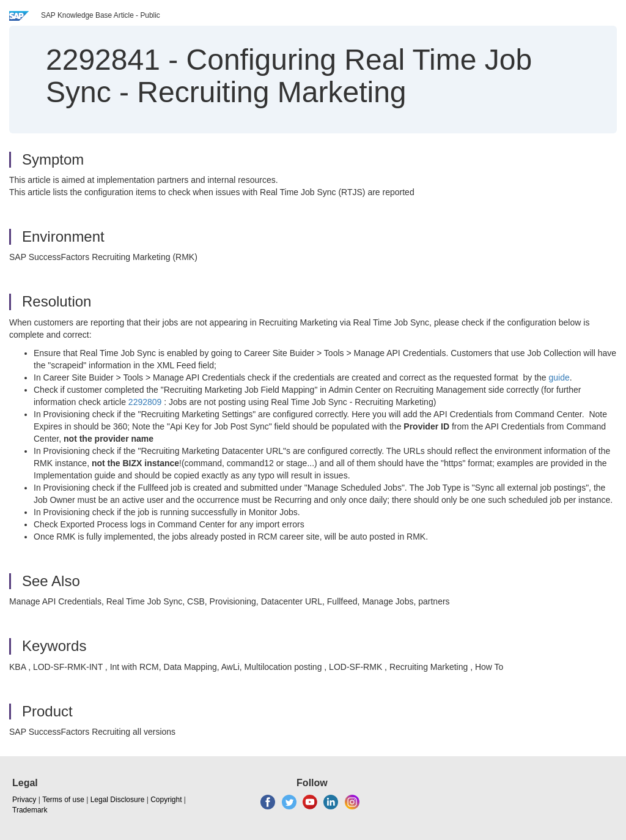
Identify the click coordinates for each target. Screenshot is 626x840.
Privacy (24, 800)
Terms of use (63, 800)
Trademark (30, 810)
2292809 (145, 402)
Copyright (166, 800)
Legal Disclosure (118, 800)
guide (559, 377)
